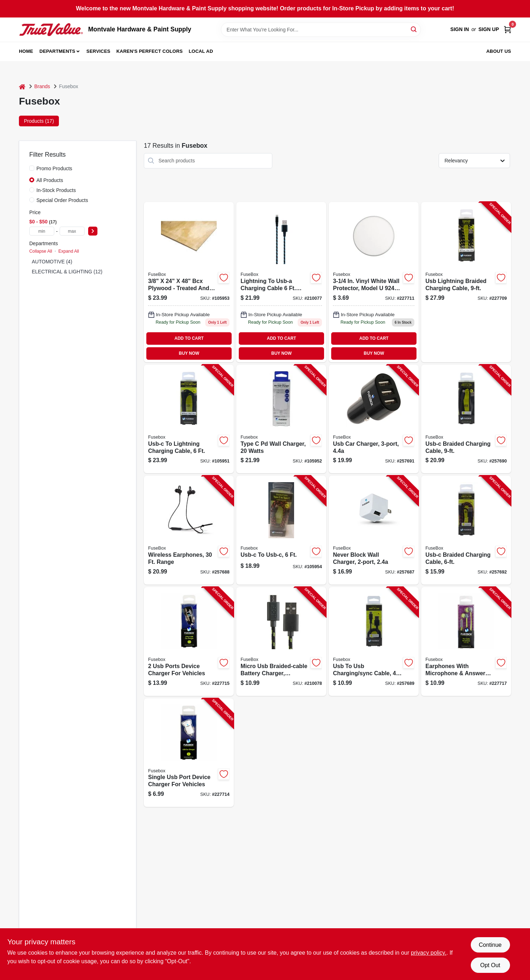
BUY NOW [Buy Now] (189, 353)
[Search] (414, 29)
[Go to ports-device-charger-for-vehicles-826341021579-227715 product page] (189, 641)
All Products (50, 180)
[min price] (42, 231)
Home (26, 51)
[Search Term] (321, 30)
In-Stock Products (56, 190)
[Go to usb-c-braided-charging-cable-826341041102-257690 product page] (466, 419)
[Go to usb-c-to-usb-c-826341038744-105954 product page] (281, 530)
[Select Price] (93, 231)
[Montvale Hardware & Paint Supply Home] (51, 30)
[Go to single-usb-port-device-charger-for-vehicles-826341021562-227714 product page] (189, 753)
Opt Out (490, 965)
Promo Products (54, 168)
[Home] (22, 87)
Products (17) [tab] (39, 121)
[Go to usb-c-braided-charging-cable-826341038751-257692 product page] (466, 530)
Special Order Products (62, 200)
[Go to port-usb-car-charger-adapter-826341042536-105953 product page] (189, 282)
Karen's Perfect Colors (150, 51)
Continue (490, 945)
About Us (499, 51)
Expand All (69, 251)
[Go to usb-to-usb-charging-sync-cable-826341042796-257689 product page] (374, 641)
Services (98, 51)
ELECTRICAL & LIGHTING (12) (67, 272)
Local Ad (201, 51)
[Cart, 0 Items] (508, 29)
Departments (57, 51)
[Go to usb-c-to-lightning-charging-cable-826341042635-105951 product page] (189, 419)
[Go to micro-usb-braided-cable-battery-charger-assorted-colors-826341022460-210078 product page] (281, 641)
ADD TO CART (189, 338)
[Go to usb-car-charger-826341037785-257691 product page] (374, 419)
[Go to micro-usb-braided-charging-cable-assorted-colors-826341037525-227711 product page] (374, 282)
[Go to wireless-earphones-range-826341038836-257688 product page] (189, 530)
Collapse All (41, 251)
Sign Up (489, 29)
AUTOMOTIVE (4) (52, 262)
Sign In (460, 29)
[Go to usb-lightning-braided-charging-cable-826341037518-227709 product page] (466, 282)
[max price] (72, 231)
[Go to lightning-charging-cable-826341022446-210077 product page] (281, 282)
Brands (42, 86)
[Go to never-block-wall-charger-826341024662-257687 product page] (374, 530)
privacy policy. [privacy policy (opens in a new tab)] (428, 953)
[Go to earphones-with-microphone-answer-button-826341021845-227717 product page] (466, 641)
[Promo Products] (32, 168)
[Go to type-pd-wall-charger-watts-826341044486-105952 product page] (281, 419)
